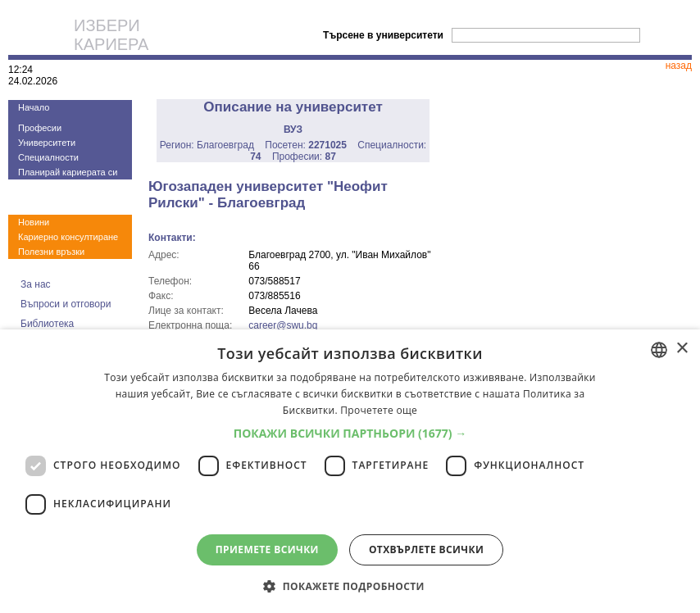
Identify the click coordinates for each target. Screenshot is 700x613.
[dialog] (350, 471)
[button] (350, 433)
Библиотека (47, 324)
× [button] (682, 349)
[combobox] (659, 350)
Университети (47, 143)
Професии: (304, 157)
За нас (36, 284)
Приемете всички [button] (267, 549)
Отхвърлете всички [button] (426, 549)
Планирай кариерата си (68, 172)
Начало (34, 107)
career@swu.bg (283, 325)
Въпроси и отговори (66, 304)
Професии (40, 128)
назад (679, 66)
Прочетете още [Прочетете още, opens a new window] (379, 410)
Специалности (48, 157)
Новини (34, 222)
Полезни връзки (51, 252)
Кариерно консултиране (68, 237)
